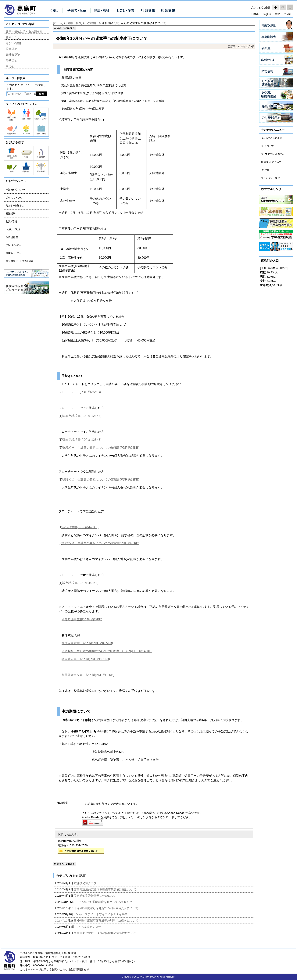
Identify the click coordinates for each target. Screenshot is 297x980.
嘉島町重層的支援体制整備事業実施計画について (106, 889)
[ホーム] (58, 23)
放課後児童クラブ (86, 883)
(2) (60, 448)
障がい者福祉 (14, 43)
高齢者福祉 (13, 55)
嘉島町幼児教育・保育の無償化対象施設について (106, 933)
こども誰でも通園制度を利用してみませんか (104, 902)
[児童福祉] (92, 23)
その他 (10, 66)
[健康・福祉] (74, 23)
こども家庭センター (89, 927)
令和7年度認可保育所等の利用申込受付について (108, 920)
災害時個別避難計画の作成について (97, 896)
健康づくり (13, 37)
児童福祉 (11, 49)
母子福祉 (11, 61)
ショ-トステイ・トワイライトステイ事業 (102, 914)
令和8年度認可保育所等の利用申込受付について (108, 908)
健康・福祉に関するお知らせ (24, 31)
